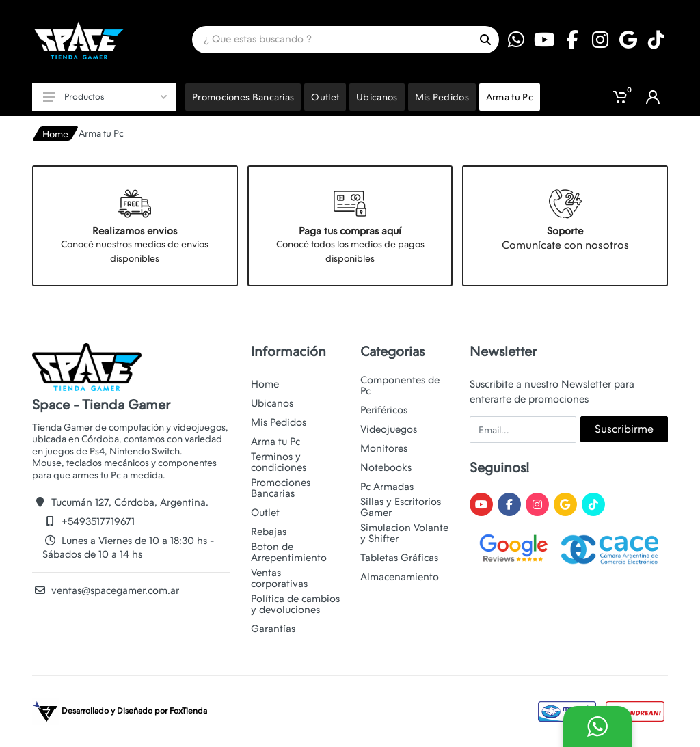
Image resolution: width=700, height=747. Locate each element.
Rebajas (269, 532)
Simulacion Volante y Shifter (404, 533)
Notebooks (386, 467)
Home (55, 134)
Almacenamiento (400, 577)
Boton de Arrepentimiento (289, 552)
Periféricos (384, 410)
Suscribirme (624, 429)
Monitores (384, 448)
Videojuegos (389, 429)
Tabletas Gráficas (399, 558)
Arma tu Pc (275, 442)
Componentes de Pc (400, 385)
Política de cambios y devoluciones (295, 604)
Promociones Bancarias (281, 488)
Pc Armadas (387, 487)
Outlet (265, 513)
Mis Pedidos (279, 422)
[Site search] (332, 40)
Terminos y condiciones (279, 462)
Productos (105, 97)
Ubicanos (272, 403)
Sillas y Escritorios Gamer (401, 507)
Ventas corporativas (279, 578)
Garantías (273, 629)
